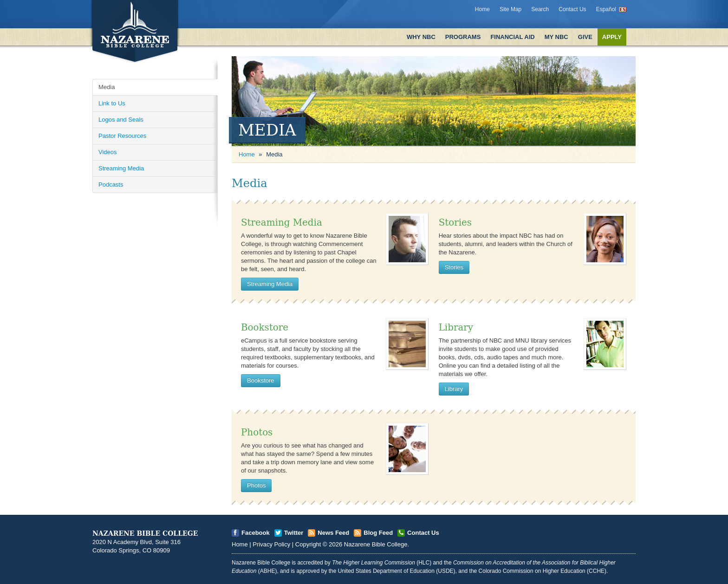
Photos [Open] (257, 432)
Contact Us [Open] (423, 533)
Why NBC (421, 37)
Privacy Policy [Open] (271, 544)
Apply (612, 37)
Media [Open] (107, 87)
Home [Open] (247, 154)
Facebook (256, 533)
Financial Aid (512, 37)
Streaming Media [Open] (121, 168)
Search (540, 9)
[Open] (407, 239)
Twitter (294, 533)
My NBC (556, 37)
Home (482, 9)
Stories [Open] (455, 223)
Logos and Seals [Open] (121, 120)
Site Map (510, 9)
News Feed (333, 533)
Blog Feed (378, 533)
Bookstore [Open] (265, 328)
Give (585, 37)
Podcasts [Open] (111, 185)
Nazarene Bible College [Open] (376, 544)
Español (606, 9)
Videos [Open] (108, 152)
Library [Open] (456, 328)
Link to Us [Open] (112, 103)
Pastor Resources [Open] (122, 136)
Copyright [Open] (308, 544)
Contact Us (572, 9)
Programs (463, 37)
